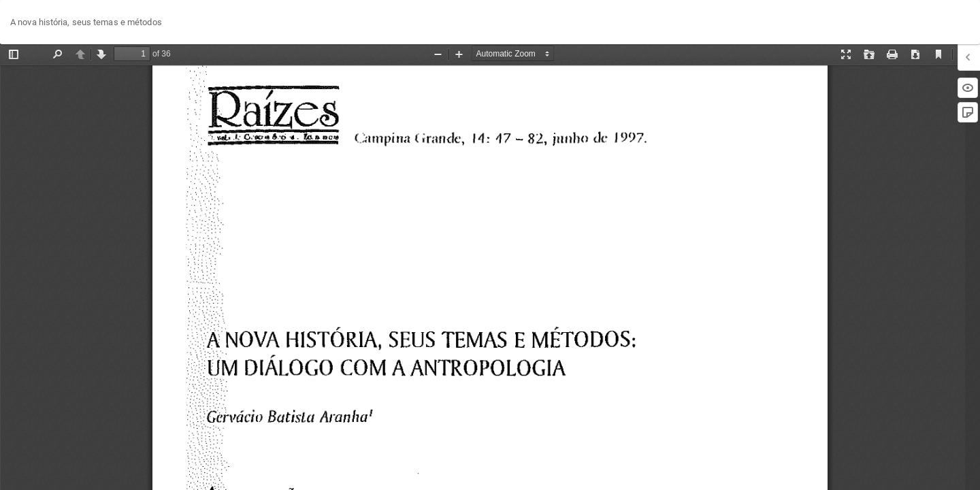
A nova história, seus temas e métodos (86, 22)
